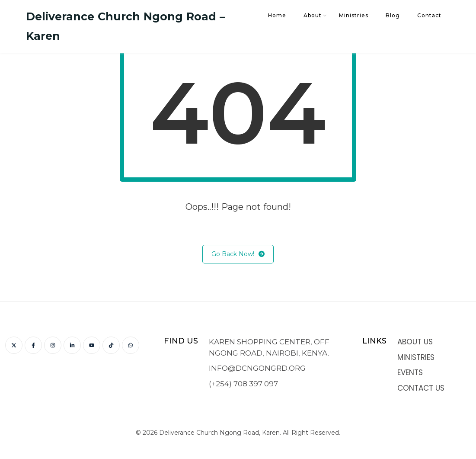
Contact (429, 15)
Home (277, 15)
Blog (393, 15)
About (313, 15)
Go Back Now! (238, 254)
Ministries (354, 15)
